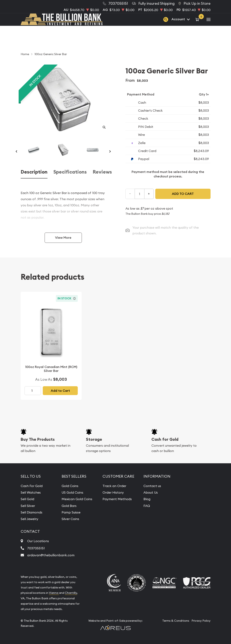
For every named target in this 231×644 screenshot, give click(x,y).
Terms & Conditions (176, 621)
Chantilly (71, 593)
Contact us (152, 486)
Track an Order (114, 486)
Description (34, 172)
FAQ (147, 506)
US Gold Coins (72, 492)
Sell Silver (28, 506)
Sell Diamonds (32, 512)
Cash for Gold (165, 439)
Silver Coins (70, 519)
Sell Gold (27, 499)
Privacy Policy (201, 621)
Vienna (54, 593)
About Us (151, 492)
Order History (113, 492)
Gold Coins (70, 486)
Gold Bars (69, 506)
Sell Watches (31, 492)
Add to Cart (60, 391)
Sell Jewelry (29, 519)
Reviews (102, 172)
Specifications (70, 172)
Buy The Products (38, 439)
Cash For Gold (32, 486)
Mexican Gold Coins (77, 499)
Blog (147, 499)
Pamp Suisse (71, 512)
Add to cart (183, 194)
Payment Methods (117, 499)
